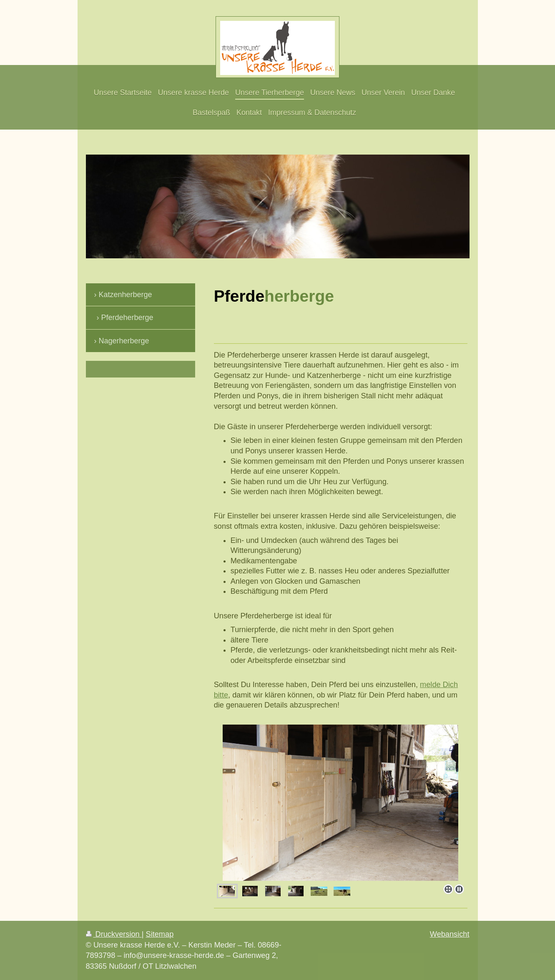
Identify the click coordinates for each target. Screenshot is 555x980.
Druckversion (114, 934)
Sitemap (160, 934)
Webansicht (450, 934)
